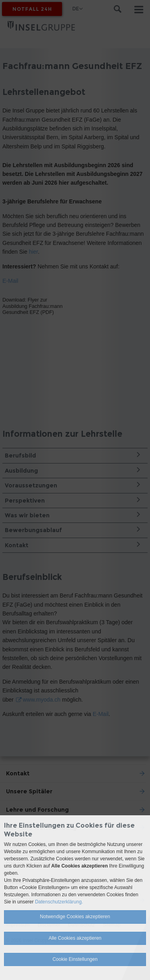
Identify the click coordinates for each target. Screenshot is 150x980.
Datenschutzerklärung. (59, 902)
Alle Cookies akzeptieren (75, 938)
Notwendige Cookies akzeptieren (75, 917)
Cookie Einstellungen (75, 959)
